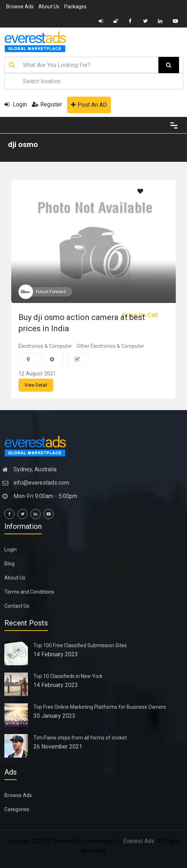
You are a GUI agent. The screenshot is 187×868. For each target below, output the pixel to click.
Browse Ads (20, 7)
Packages (75, 7)
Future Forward (51, 292)
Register (47, 104)
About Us (49, 7)
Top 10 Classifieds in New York (68, 676)
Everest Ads (139, 841)
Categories (17, 809)
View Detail (36, 385)
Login (16, 104)
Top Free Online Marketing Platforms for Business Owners (100, 707)
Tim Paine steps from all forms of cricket (80, 738)
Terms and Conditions (29, 592)
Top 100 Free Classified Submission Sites (80, 645)
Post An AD (89, 105)
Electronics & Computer (45, 346)
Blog (9, 564)
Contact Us (17, 606)
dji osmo (23, 144)
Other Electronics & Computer (110, 346)
